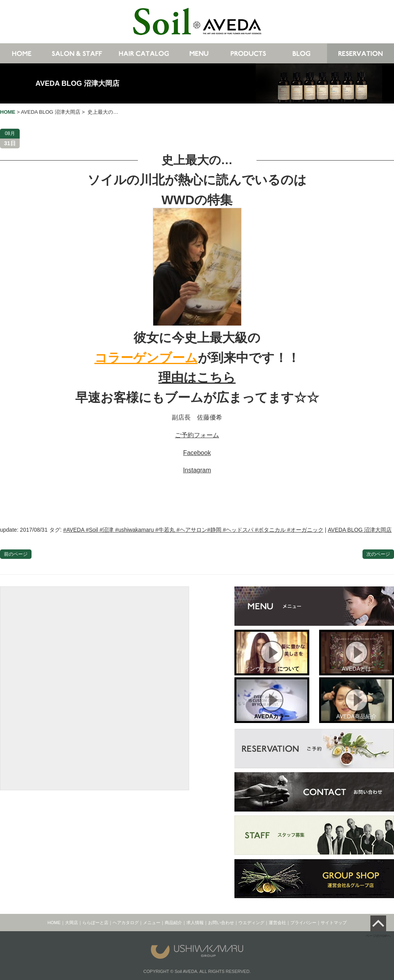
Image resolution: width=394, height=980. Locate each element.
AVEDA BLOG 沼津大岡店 (77, 83)
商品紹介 (173, 923)
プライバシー (303, 923)
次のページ (378, 554)
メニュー (152, 923)
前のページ (16, 554)
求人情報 (195, 923)
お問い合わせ (221, 923)
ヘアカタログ (126, 923)
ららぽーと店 (95, 923)
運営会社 (277, 923)
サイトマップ (334, 923)
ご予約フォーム (197, 435)
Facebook (197, 453)
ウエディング (251, 923)
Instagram (197, 470)
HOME (54, 923)
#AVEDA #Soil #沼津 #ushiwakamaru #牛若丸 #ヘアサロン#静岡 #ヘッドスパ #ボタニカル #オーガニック (193, 530)
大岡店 (72, 923)
